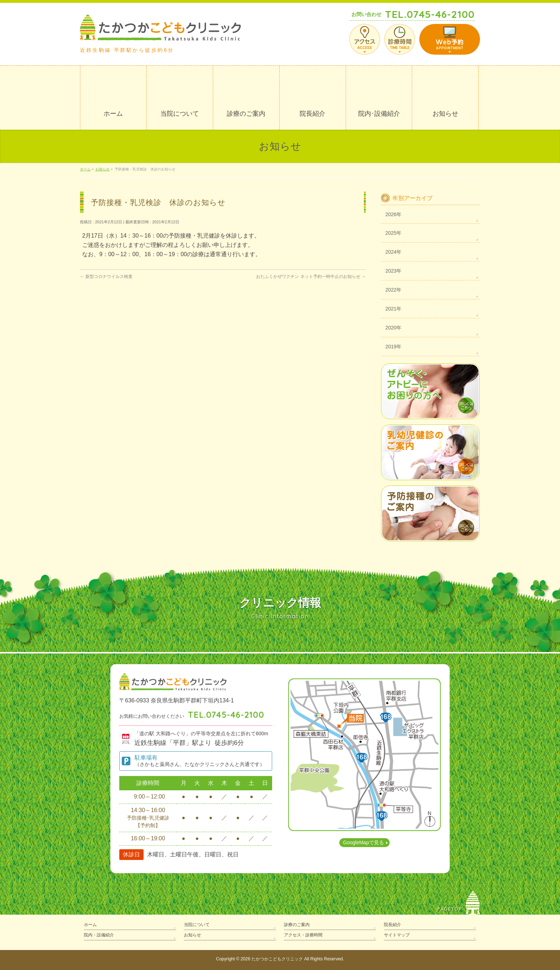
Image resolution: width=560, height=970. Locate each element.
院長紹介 (392, 925)
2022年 (393, 290)
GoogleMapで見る (364, 842)
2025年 (393, 233)
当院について (197, 925)
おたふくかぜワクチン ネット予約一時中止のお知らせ (311, 277)
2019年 (393, 347)
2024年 (393, 252)
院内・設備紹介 (99, 935)
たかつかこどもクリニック (277, 959)
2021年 (393, 309)
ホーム (90, 925)
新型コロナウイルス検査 (106, 277)
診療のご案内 (297, 925)
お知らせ (192, 935)
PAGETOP (450, 909)
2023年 (393, 271)
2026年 (393, 214)
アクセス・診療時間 (303, 935)
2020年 (393, 328)
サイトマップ (397, 935)
